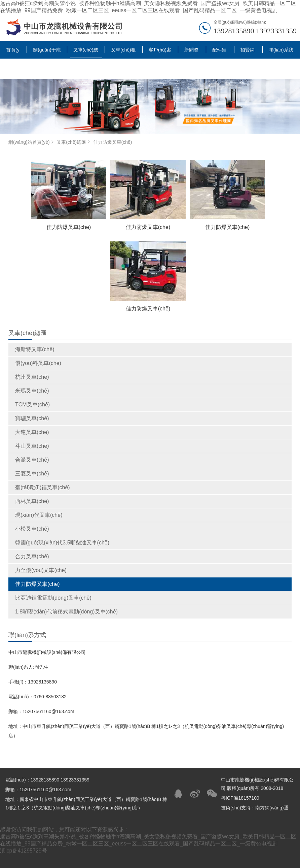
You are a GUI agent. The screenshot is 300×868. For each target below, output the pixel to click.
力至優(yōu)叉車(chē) (41, 570)
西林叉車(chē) (32, 501)
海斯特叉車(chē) (35, 349)
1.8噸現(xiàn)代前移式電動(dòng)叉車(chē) (66, 612)
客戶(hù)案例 (160, 52)
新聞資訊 (191, 52)
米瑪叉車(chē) (32, 391)
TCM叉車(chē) (32, 405)
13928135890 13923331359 (255, 31)
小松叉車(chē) (32, 529)
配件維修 (219, 52)
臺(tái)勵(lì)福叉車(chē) (43, 487)
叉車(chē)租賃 (123, 52)
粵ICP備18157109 (240, 798)
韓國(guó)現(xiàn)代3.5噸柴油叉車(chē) (62, 543)
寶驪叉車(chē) (32, 418)
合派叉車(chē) (32, 460)
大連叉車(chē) (32, 432)
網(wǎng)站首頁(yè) (32, 142)
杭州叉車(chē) (32, 377)
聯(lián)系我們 (281, 52)
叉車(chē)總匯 (86, 53)
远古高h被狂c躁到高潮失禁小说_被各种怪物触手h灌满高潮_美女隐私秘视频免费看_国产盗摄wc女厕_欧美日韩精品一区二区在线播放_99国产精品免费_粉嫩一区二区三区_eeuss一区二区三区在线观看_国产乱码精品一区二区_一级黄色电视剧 (148, 7)
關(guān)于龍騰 (47, 52)
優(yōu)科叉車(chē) (38, 363)
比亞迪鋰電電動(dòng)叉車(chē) (53, 598)
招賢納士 (248, 52)
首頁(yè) (13, 52)
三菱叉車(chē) (32, 474)
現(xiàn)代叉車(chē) (39, 515)
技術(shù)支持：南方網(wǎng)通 (255, 808)
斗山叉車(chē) (32, 446)
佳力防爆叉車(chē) (37, 584)
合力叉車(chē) (32, 556)
